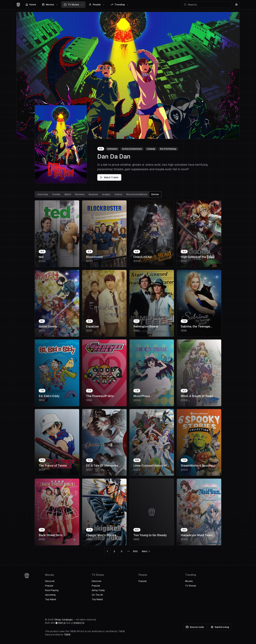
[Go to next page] (146, 551)
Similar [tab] (155, 194)
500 (135, 551)
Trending (120, 5)
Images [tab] (106, 194)
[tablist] (98, 194)
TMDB (67, 635)
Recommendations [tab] (137, 194)
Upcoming (50, 595)
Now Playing (52, 590)
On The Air (97, 595)
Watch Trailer (109, 177)
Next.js (61, 623)
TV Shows (73, 5)
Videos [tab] (118, 194)
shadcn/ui (78, 623)
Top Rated (51, 599)
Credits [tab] (56, 194)
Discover (50, 581)
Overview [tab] (43, 194)
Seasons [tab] (93, 194)
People (97, 5)
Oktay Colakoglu (64, 620)
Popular (49, 586)
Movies (50, 5)
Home (31, 5)
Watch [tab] (68, 194)
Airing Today (98, 590)
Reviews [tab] (80, 194)
